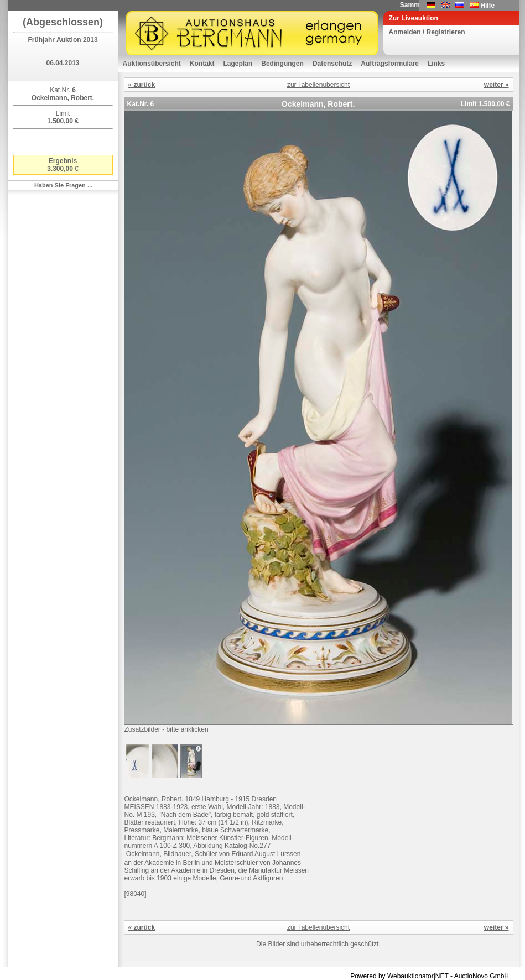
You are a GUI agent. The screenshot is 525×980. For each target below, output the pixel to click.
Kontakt (202, 64)
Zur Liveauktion (414, 18)
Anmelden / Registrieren (427, 32)
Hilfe (487, 6)
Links (436, 64)
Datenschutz (332, 64)
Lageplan (238, 64)
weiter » (497, 85)
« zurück (142, 85)
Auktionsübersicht (152, 64)
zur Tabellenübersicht (318, 85)
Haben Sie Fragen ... (63, 185)
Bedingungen (282, 64)
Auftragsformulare (390, 64)
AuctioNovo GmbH (482, 976)
